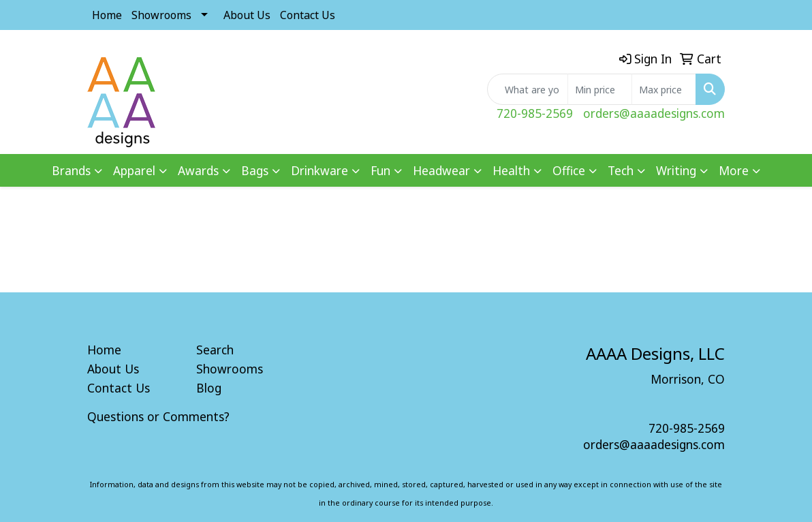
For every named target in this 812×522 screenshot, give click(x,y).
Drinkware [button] (319, 170)
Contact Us (308, 15)
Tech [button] (621, 170)
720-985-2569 (535, 113)
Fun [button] (380, 170)
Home (107, 15)
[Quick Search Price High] (664, 89)
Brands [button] (71, 170)
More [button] (734, 170)
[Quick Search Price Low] (600, 89)
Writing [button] (676, 170)
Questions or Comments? (158, 416)
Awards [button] (198, 170)
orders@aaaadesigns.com (654, 113)
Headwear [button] (441, 170)
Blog (209, 388)
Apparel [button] (134, 170)
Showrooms (161, 15)
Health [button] (511, 170)
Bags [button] (255, 170)
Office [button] (569, 170)
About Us (247, 15)
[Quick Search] (528, 89)
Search (215, 350)
